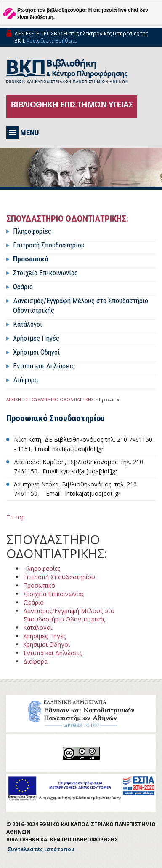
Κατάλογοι (28, 324)
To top (16, 517)
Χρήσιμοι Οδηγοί (36, 352)
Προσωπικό (31, 259)
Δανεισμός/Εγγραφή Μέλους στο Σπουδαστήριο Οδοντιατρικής (69, 615)
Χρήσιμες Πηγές (36, 338)
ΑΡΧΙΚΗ (14, 400)
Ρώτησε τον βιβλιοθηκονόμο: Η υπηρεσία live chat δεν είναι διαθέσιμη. (83, 14)
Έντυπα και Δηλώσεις (44, 366)
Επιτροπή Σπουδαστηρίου (49, 245)
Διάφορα (25, 380)
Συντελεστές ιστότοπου (41, 849)
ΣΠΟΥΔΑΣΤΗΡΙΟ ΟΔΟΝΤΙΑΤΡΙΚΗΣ (60, 400)
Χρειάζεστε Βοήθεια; (52, 41)
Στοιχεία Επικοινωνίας (45, 273)
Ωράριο (23, 287)
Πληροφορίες (32, 231)
